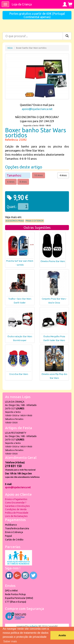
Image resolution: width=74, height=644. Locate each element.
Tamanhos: (14, 175)
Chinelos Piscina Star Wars (53, 261)
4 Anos (63, 175)
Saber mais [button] (10, 641)
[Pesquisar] (67, 36)
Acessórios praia (15, 221)
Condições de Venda (16, 509)
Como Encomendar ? (16, 503)
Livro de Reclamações (16, 516)
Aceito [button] (62, 635)
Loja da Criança (22, 4)
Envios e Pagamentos (16, 499)
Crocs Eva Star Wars (19, 374)
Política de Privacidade (17, 513)
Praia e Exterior (35, 221)
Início (10, 48)
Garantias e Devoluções (17, 506)
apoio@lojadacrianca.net (37, 109)
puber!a (33, 626)
